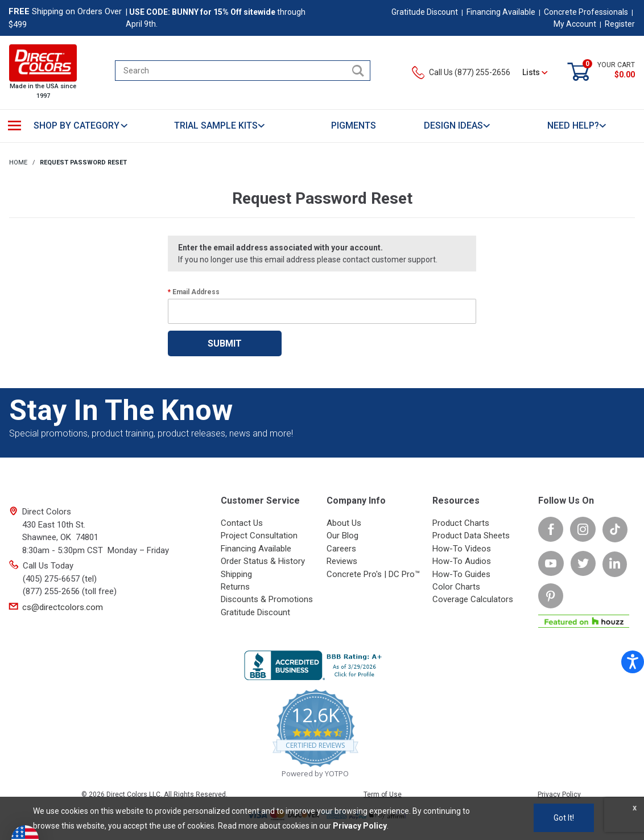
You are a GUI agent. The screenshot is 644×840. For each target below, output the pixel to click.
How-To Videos (462, 549)
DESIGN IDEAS (457, 125)
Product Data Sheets (471, 536)
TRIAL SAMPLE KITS (220, 125)
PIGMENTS (354, 125)
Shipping (236, 574)
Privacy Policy (559, 794)
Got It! (564, 818)
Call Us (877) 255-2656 (461, 72)
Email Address (196, 292)
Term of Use (383, 794)
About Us (344, 523)
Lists (535, 72)
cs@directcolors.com (63, 607)
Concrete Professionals (586, 12)
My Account (575, 24)
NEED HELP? (577, 125)
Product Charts (461, 523)
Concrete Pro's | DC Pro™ (373, 574)
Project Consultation (259, 536)
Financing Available (501, 12)
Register (620, 24)
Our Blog (342, 536)
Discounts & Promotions (267, 599)
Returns (235, 587)
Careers (341, 549)
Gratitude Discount (425, 12)
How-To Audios (462, 561)
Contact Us (242, 523)
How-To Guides (461, 574)
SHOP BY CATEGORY (81, 125)
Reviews (342, 561)
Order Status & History (263, 561)
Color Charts (456, 587)
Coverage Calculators (473, 599)
